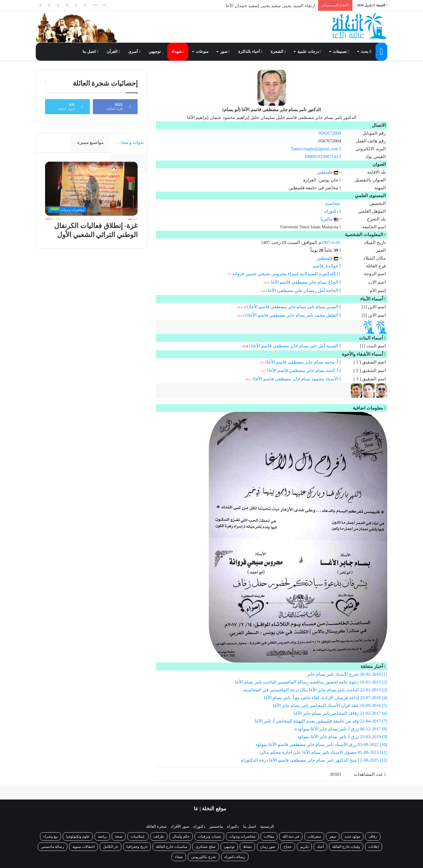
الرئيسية (267, 826)
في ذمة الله (291, 836)
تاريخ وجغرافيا (137, 847)
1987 (326, 242)
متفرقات (314, 836)
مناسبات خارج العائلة (172, 847)
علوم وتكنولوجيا (78, 836)
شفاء (179, 857)
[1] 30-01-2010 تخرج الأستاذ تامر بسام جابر (347, 674)
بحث (366, 52)
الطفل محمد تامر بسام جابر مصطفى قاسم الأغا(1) (291, 315)
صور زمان (268, 847)
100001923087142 (321, 157)
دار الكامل (111, 847)
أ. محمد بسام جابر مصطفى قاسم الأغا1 (301, 362)
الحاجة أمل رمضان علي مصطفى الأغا (303, 291)
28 (338, 242)
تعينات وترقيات (209, 836)
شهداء (178, 52)
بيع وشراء (50, 836)
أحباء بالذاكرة (250, 52)
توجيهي (156, 52)
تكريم (304, 847)
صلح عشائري (205, 847)
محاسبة (332, 203)
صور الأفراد (180, 826)
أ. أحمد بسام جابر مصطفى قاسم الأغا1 (302, 370)
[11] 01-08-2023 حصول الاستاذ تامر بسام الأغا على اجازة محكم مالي (323, 752)
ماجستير (216, 826)
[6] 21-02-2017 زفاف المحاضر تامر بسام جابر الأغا (341, 713)
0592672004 (330, 133)
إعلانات (374, 847)
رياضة (102, 836)
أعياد (320, 847)
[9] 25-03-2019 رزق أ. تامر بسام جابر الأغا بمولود (342, 737)
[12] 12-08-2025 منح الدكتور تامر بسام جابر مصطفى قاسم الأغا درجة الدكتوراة (314, 760)
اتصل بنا (90, 52)
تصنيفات (341, 52)
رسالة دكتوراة (235, 857)
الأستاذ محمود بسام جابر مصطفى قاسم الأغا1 (295, 379)
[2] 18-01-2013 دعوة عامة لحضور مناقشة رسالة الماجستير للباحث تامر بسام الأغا (311, 682)
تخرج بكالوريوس (204, 857)
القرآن (113, 52)
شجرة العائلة (156, 826)
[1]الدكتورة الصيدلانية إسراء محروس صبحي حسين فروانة (286, 274)
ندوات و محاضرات (127, 142)
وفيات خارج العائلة (346, 847)
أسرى (134, 52)
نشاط (247, 847)
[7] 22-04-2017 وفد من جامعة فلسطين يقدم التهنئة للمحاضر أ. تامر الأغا (321, 721)
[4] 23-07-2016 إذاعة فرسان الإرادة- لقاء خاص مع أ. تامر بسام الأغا (326, 698)
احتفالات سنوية (84, 847)
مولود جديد (352, 836)
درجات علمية (309, 52)
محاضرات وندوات (242, 836)
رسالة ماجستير (53, 847)
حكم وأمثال (181, 836)
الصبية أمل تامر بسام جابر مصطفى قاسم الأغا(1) (293, 346)
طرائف (159, 836)
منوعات (202, 52)
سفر (333, 836)
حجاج (288, 847)
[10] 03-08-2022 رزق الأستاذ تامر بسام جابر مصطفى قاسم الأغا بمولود (321, 745)
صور (225, 52)
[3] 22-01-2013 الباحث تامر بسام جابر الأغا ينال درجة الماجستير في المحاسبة (315, 690)
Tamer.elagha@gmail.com (315, 149)
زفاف (373, 836)
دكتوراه (331, 211)
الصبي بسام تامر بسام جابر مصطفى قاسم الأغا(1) (291, 307)
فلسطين (327, 172)
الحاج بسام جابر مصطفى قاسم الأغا (304, 282)
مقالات (269, 836)
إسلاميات (138, 836)
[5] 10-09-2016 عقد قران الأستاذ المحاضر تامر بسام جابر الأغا (330, 705)
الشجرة (278, 52)
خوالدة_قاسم (326, 266)
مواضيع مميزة (90, 142)
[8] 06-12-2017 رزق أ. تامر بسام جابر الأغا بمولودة (341, 729)
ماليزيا (329, 219)
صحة (119, 836)
